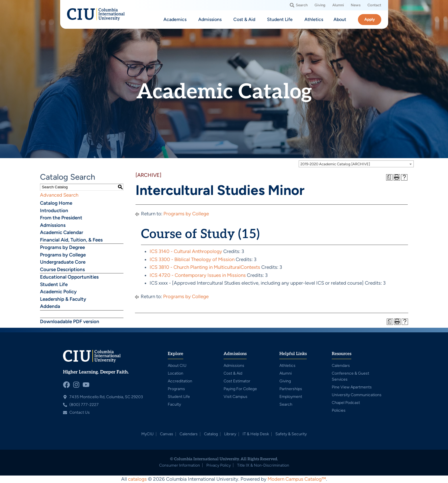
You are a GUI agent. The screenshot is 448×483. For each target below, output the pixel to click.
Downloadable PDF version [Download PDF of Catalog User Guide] (70, 321)
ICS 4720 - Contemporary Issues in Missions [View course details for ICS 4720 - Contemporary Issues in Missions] (198, 275)
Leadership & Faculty (63, 299)
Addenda (50, 306)
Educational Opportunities (69, 277)
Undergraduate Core (63, 262)
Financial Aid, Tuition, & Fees (71, 240)
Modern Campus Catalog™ (297, 479)
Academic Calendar (62, 232)
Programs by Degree (62, 247)
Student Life (54, 284)
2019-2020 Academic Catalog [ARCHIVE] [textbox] (335, 164)
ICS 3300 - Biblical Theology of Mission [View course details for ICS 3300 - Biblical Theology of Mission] (192, 259)
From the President (61, 218)
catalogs (137, 479)
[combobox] (356, 164)
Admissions (53, 225)
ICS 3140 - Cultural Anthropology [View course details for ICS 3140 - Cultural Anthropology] (186, 251)
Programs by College (63, 255)
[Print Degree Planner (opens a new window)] (389, 177)
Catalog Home (56, 203)
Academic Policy (58, 292)
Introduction (54, 210)
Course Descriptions (62, 269)
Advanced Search (59, 195)
